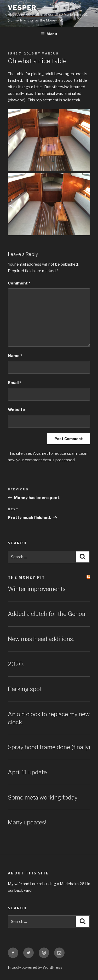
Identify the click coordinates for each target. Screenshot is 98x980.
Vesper (22, 8)
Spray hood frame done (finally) (49, 747)
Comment (19, 283)
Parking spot (25, 689)
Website (16, 410)
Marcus (50, 53)
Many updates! (27, 822)
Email (15, 383)
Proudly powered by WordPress (35, 967)
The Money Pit (27, 577)
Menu (49, 34)
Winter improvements (37, 589)
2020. (16, 664)
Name (15, 356)
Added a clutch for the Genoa (47, 614)
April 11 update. (28, 772)
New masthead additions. (41, 639)
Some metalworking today (43, 797)
